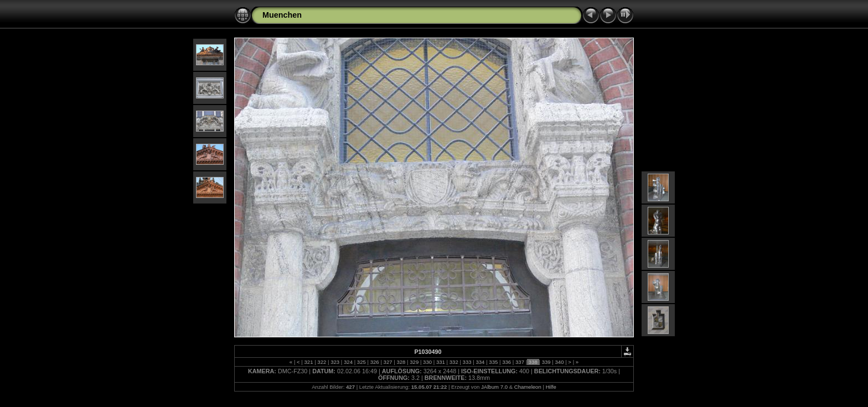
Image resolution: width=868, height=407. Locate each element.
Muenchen (282, 15)
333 (467, 362)
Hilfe (551, 387)
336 (506, 362)
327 (388, 362)
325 (361, 362)
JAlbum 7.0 (494, 387)
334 (480, 362)
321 (309, 362)
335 (494, 362)
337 (520, 362)
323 (335, 362)
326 (374, 362)
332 (454, 362)
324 (348, 362)
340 (559, 362)
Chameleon (528, 387)
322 (322, 362)
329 (414, 362)
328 (401, 362)
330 (427, 362)
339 (546, 362)
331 (440, 362)
